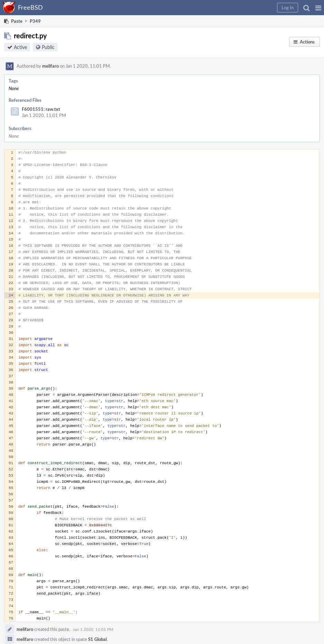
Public (48, 47)
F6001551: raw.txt (41, 109)
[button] (318, 8)
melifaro (50, 66)
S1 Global (97, 639)
